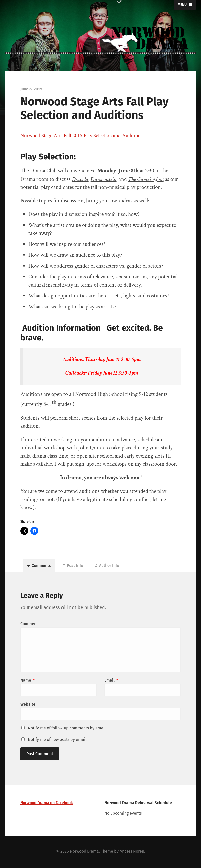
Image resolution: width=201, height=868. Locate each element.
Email (111, 682)
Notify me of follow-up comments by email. (67, 729)
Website (28, 705)
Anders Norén (132, 852)
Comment (29, 625)
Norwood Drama (84, 852)
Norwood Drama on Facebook (47, 804)
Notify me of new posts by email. (58, 741)
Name (28, 682)
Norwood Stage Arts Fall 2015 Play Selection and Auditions (85, 135)
